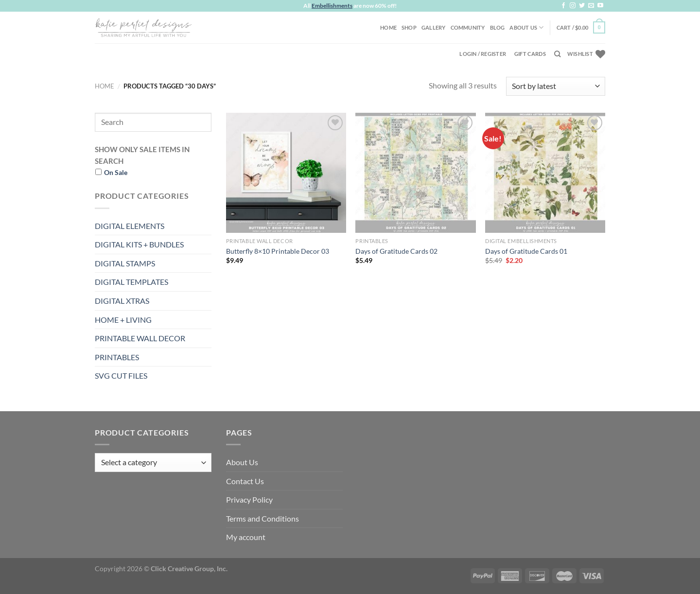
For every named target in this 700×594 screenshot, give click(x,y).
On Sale (116, 172)
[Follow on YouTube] (600, 6)
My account (246, 537)
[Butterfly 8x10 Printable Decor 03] (286, 173)
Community (468, 27)
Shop (409, 27)
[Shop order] (556, 86)
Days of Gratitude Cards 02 (396, 251)
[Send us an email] (591, 6)
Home (388, 27)
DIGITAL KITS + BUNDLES (139, 244)
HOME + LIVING (123, 320)
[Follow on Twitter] (582, 6)
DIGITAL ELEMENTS (130, 226)
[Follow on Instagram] (573, 6)
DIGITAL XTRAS (122, 301)
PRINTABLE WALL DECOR (140, 338)
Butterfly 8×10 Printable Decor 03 (278, 251)
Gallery (434, 27)
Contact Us (245, 481)
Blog (498, 27)
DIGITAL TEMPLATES (131, 282)
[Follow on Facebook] (563, 6)
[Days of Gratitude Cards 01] (545, 173)
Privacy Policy (249, 499)
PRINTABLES (117, 357)
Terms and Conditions (262, 518)
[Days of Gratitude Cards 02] (415, 173)
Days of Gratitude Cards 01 (526, 251)
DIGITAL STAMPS (125, 263)
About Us (526, 27)
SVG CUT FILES (121, 376)
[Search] (557, 54)
